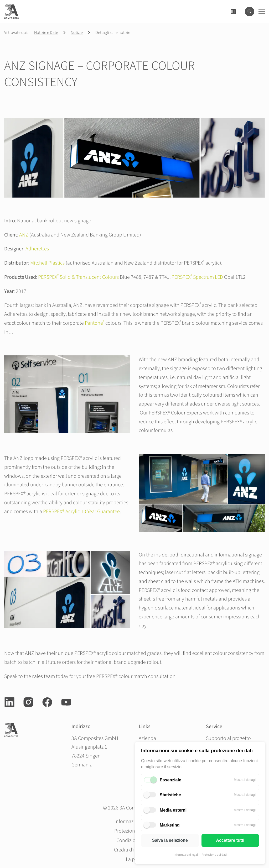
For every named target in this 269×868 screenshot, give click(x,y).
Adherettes (37, 249)
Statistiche (170, 795)
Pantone (95, 323)
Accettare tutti (230, 840)
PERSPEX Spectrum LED (197, 277)
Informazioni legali (186, 855)
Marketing (170, 825)
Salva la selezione (170, 840)
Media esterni (173, 810)
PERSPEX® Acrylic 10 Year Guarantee (81, 512)
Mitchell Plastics (47, 263)
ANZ (24, 235)
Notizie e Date (46, 33)
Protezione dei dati (214, 855)
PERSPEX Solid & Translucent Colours (78, 277)
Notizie (77, 33)
